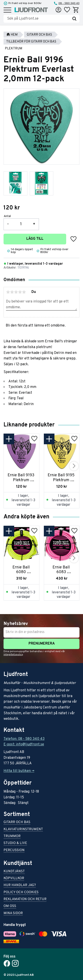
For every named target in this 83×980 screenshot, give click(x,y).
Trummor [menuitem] (12, 837)
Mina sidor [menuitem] (13, 914)
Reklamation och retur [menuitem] (25, 900)
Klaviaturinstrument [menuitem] (23, 830)
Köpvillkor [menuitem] (14, 879)
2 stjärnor (12, 292)
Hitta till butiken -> (19, 771)
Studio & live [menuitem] (15, 843)
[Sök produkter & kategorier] (38, 19)
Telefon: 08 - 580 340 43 (24, 739)
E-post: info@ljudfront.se (24, 745)
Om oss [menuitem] (10, 906)
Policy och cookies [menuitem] (21, 893)
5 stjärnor (24, 292)
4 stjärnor (20, 292)
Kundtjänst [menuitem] (14, 872)
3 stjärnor (16, 292)
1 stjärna (8, 292)
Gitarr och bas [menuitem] (17, 823)
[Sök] (74, 19)
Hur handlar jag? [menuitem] (20, 886)
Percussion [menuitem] (14, 851)
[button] (7, 10)
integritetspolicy (13, 655)
